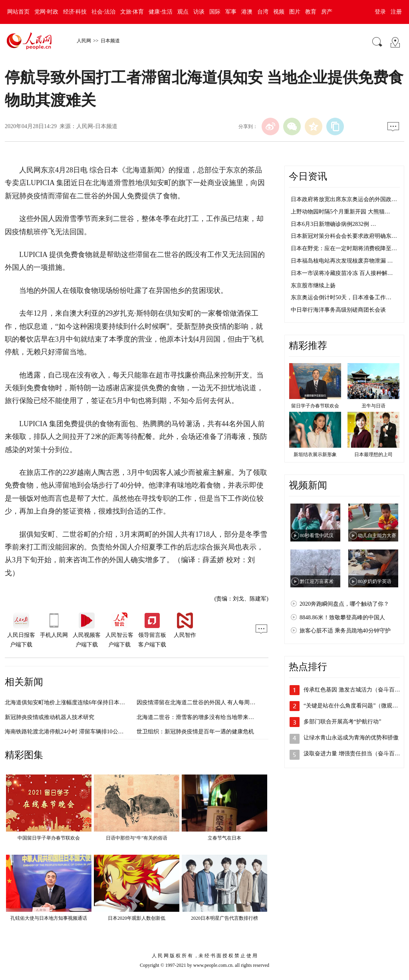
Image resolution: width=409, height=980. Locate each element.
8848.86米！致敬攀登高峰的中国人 (342, 617)
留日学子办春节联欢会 (315, 406)
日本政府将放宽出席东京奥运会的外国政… (344, 199)
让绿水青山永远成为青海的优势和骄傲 (351, 738)
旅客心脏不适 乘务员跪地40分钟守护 (345, 631)
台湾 (263, 12)
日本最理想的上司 (373, 454)
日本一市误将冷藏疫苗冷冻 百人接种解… (342, 273)
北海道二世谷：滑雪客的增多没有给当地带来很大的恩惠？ (209, 717)
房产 (327, 12)
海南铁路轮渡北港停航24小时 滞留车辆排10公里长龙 (70, 732)
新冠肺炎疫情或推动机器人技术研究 (50, 717)
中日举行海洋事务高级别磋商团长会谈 (338, 310)
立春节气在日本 (224, 838)
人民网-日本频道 (97, 126)
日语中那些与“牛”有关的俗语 (137, 838)
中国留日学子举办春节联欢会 (49, 838)
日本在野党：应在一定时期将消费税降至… (344, 248)
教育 (311, 12)
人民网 (84, 41)
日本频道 (110, 41)
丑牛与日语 (373, 406)
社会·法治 (103, 12)
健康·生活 (161, 12)
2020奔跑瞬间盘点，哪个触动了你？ (344, 604)
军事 (231, 12)
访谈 (199, 12)
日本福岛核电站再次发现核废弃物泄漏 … (342, 261)
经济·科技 (75, 12)
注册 (396, 12)
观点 (183, 12)
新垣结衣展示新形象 (315, 454)
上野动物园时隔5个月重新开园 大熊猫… (341, 212)
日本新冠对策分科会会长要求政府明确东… (344, 236)
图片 (295, 12)
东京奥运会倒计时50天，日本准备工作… (341, 297)
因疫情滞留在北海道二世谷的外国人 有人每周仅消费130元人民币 (217, 702)
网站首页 (18, 12)
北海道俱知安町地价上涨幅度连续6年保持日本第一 (68, 702)
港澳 (247, 12)
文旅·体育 (132, 12)
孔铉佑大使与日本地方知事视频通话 (49, 918)
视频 (279, 12)
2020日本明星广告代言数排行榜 (224, 918)
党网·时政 (46, 12)
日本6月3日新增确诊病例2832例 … (334, 224)
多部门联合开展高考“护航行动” (342, 722)
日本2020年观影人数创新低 (137, 918)
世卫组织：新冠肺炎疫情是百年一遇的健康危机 (195, 732)
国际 (215, 12)
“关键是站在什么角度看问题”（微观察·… (354, 706)
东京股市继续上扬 (313, 286)
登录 (380, 12)
